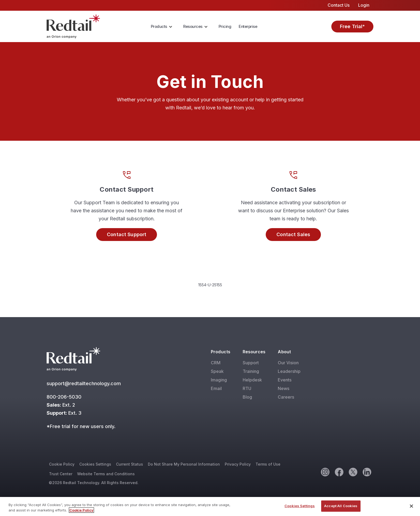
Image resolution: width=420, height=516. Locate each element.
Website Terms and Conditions (106, 474)
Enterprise (248, 26)
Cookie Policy (62, 464)
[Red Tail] (73, 26)
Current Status (130, 464)
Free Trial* (352, 26)
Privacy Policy (238, 464)
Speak (217, 371)
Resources (193, 26)
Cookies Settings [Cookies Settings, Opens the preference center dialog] (300, 506)
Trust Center (61, 474)
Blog (247, 397)
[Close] (411, 506)
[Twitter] (353, 472)
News (284, 388)
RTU (247, 388)
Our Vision (288, 363)
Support (251, 363)
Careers (286, 397)
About (284, 352)
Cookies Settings (95, 464)
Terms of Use (268, 464)
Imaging (219, 380)
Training (251, 371)
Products (159, 26)
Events (285, 380)
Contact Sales (293, 234)
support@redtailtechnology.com (84, 383)
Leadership (289, 371)
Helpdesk (252, 380)
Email (216, 388)
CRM (216, 363)
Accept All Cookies (341, 506)
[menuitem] (163, 27)
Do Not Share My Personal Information (184, 464)
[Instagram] (325, 472)
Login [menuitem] (364, 5)
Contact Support (127, 234)
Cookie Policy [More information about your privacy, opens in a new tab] (81, 510)
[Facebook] (339, 472)
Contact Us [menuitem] (339, 5)
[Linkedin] (367, 472)
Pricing (225, 26)
